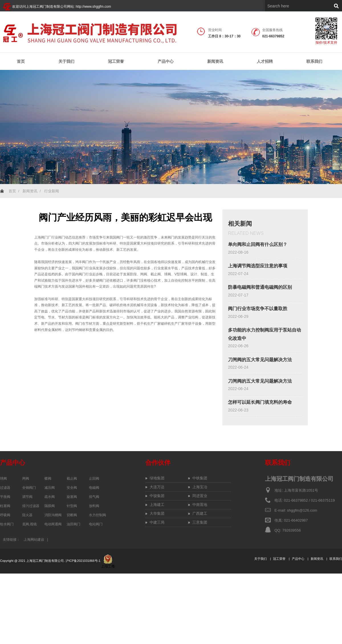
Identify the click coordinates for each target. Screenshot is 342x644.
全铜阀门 (29, 488)
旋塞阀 (72, 497)
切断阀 (72, 515)
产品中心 (166, 61)
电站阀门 (96, 524)
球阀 (3, 479)
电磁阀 (94, 488)
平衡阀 (5, 497)
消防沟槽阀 (53, 515)
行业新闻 (52, 191)
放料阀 (94, 506)
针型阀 (72, 506)
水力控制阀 (97, 515)
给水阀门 (7, 524)
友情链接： (11, 540)
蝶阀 (48, 479)
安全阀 (72, 488)
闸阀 (26, 479)
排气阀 (94, 497)
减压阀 (50, 488)
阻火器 (27, 515)
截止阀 (72, 479)
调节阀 (27, 497)
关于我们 (66, 61)
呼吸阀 (5, 515)
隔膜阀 (50, 506)
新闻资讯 (215, 61)
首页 (21, 61)
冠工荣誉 (116, 61)
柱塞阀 (5, 506)
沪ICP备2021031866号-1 (83, 561)
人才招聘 (265, 61)
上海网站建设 (34, 540)
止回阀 (94, 479)
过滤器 (5, 488)
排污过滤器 (31, 506)
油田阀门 (74, 524)
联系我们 (314, 61)
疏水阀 (50, 497)
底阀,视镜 (29, 524)
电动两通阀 (53, 524)
